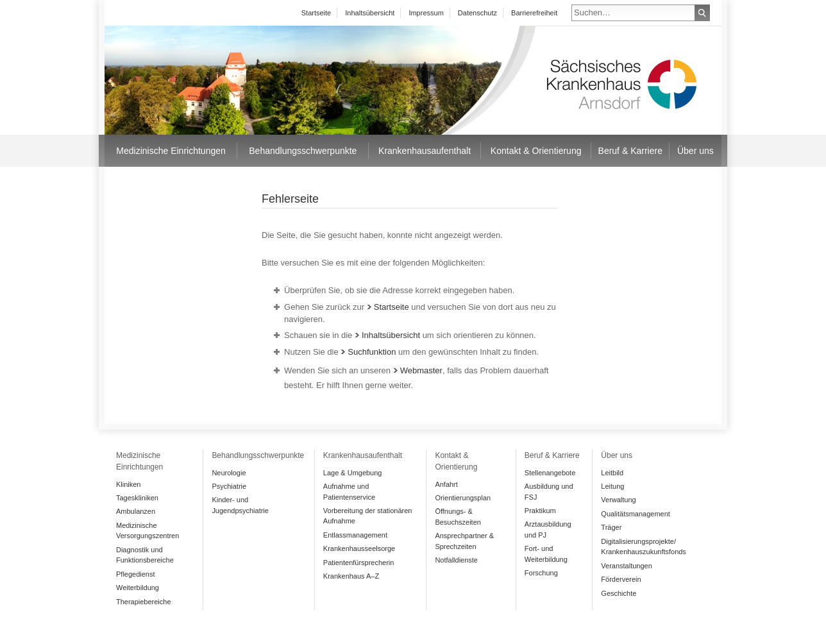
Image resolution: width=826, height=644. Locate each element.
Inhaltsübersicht (370, 13)
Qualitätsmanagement (635, 514)
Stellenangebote (550, 473)
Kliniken (128, 484)
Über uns (695, 151)
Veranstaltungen (626, 566)
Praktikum (540, 511)
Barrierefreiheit (534, 13)
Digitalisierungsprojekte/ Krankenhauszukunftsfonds (644, 547)
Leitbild (612, 473)
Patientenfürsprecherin (359, 563)
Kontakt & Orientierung (536, 151)
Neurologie (229, 473)
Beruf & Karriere (630, 151)
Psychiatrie (229, 486)
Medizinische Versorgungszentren (147, 531)
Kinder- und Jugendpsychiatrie (240, 505)
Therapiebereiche (144, 602)
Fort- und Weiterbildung (546, 554)
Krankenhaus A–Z (351, 576)
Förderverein (621, 579)
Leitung (612, 486)
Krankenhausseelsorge (359, 548)
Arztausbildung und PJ (548, 530)
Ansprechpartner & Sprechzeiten (464, 541)
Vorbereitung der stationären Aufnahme (368, 516)
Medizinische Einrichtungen (171, 151)
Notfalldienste (456, 560)
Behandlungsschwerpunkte (303, 151)
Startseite (316, 13)
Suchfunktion (368, 352)
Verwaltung (618, 500)
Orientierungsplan (463, 498)
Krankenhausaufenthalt (425, 151)
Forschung (541, 573)
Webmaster (418, 370)
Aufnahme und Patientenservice (349, 492)
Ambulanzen (136, 511)
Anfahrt (446, 484)
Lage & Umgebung (353, 473)
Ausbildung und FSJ (549, 492)
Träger (611, 527)
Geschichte (619, 593)
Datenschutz (477, 13)
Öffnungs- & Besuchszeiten (458, 517)
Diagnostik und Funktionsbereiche (145, 555)
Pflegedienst (135, 574)
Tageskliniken (137, 498)
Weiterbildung (138, 588)
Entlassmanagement (355, 535)
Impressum (426, 13)
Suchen (702, 13)
